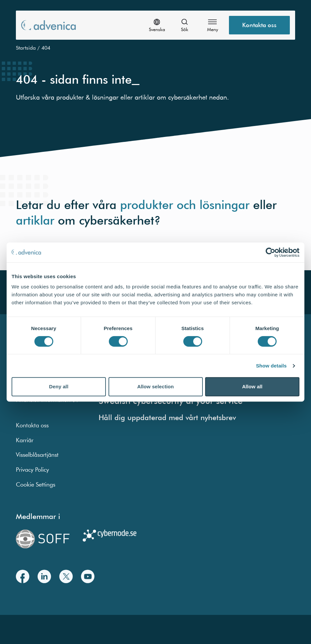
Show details (271, 366)
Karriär (25, 440)
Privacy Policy (32, 470)
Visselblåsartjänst (37, 455)
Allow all (252, 386)
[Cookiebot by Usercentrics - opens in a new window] (270, 252)
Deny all (59, 386)
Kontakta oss (32, 425)
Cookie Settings (36, 484)
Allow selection (156, 386)
